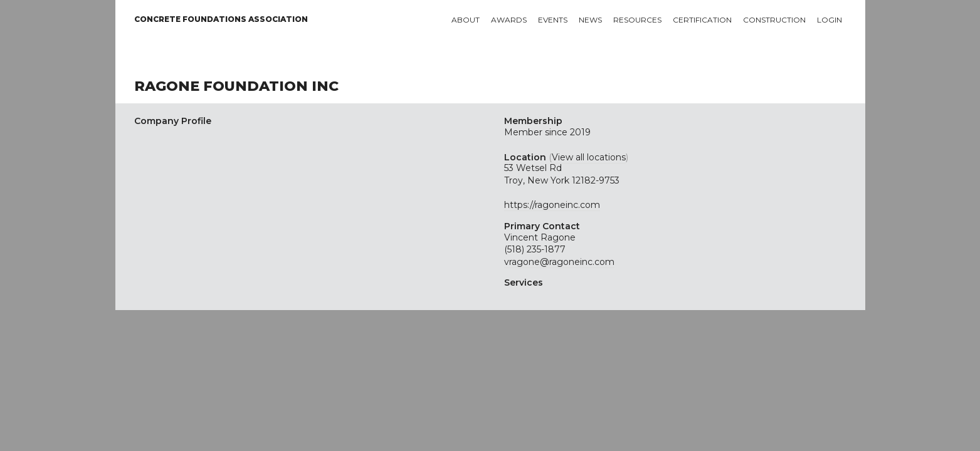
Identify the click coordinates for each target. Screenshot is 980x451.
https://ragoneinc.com (552, 205)
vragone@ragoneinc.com (559, 262)
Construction (774, 20)
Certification (702, 20)
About (466, 20)
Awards (509, 20)
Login (830, 20)
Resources (637, 20)
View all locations (589, 157)
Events (553, 20)
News (590, 20)
